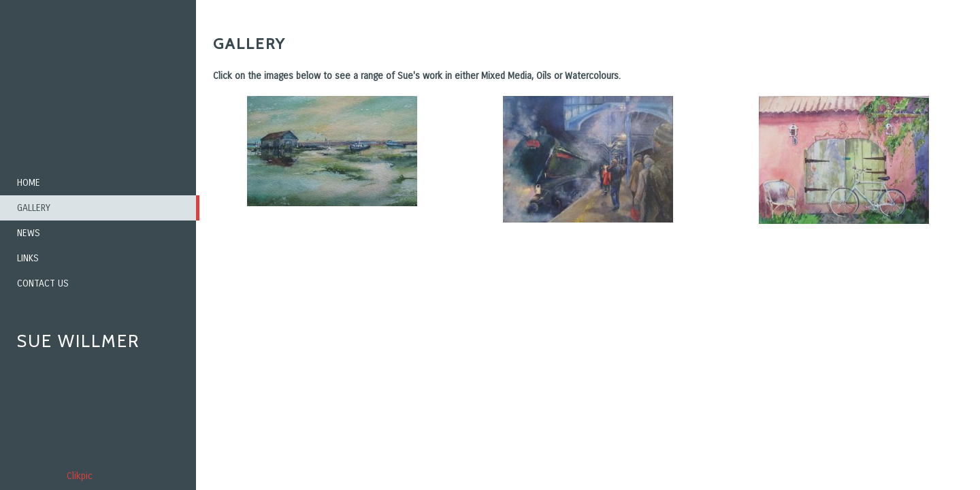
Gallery (34, 208)
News (29, 233)
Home (29, 183)
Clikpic (80, 476)
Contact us (43, 283)
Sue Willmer (78, 341)
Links (28, 258)
